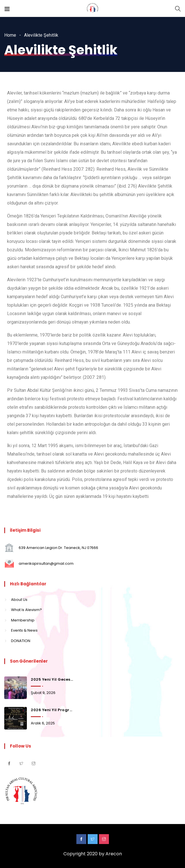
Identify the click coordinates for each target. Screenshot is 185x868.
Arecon (114, 854)
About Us (19, 600)
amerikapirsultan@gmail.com (46, 563)
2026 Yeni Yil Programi (52, 710)
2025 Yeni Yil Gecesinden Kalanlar (52, 679)
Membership (23, 620)
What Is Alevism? (26, 610)
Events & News (24, 630)
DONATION (21, 641)
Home (10, 35)
